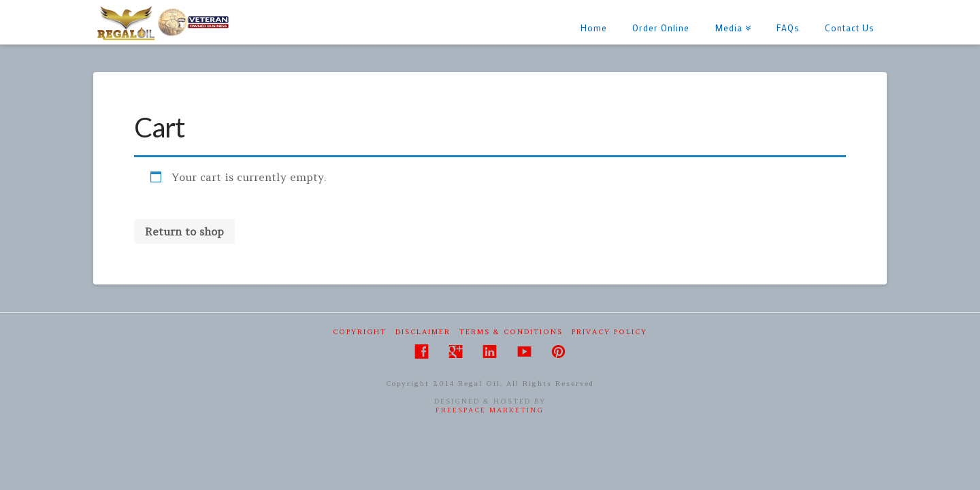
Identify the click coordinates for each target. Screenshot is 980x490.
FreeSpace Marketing (490, 410)
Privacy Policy (609, 332)
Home (594, 28)
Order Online (661, 28)
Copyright (360, 332)
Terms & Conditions (511, 332)
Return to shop (184, 231)
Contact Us (850, 28)
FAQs (788, 28)
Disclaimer (423, 332)
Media (731, 17)
